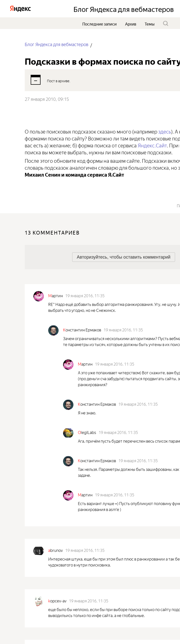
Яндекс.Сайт (152, 145)
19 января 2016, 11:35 (85, 295)
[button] (124, 257)
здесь (165, 131)
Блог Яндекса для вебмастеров (56, 44)
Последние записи (100, 24)
